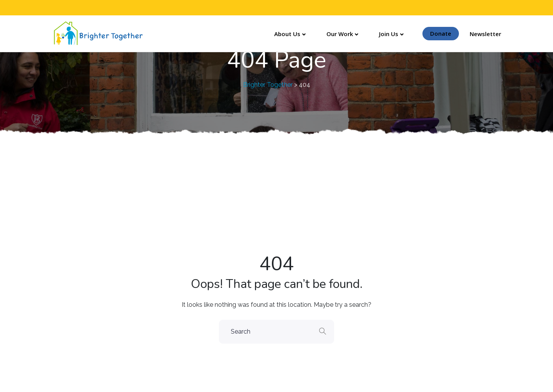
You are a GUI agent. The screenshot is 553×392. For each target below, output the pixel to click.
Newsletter (485, 34)
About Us (287, 34)
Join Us (389, 34)
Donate (441, 33)
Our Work (340, 34)
